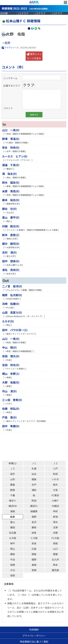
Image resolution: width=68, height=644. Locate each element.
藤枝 (34, 527)
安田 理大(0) (11, 356)
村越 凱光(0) (11, 226)
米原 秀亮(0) (11, 191)
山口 (55, 549)
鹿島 (13, 485)
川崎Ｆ (55, 501)
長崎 (34, 565)
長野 (7, 43)
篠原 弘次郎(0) (12, 295)
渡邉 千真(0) (11, 165)
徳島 (34, 554)
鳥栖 (13, 565)
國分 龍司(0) (11, 244)
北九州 (55, 559)
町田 (34, 501)
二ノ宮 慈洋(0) (12, 286)
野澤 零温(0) (11, 139)
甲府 (55, 511)
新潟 (55, 517)
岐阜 (34, 533)
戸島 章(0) (9, 417)
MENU (65, 4)
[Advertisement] (35, 447)
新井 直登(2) (11, 235)
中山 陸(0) (9, 347)
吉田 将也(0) (11, 365)
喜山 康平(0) (11, 217)
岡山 (13, 549)
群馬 (13, 490)
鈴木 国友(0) (11, 182)
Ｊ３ (13, 468)
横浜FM (13, 506)
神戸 (13, 543)
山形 (13, 479)
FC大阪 (55, 538)
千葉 (13, 495)
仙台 (34, 474)
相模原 (34, 511)
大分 (13, 570)
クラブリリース (10, 48)
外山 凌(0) (9, 391)
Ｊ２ (55, 463)
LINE (36, 29)
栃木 (55, 485)
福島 (34, 479)
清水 (55, 522)
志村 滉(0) (9, 252)
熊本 (55, 565)
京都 (55, 533)
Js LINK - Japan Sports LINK (34, 3)
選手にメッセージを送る (34, 56)
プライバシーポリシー (34, 636)
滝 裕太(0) (9, 174)
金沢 (34, 522)
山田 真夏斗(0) (12, 312)
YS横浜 (55, 506)
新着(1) (13, 463)
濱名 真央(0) (11, 270)
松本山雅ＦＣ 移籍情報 (21, 21)
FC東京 (55, 495)
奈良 (34, 543)
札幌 (34, 468)
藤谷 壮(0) (9, 209)
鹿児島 (55, 570)
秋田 (55, 474)
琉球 (13, 575)
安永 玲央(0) (11, 147)
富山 (13, 522)
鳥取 (55, 543)
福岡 (34, 559)
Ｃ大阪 (34, 538)
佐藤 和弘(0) (11, 409)
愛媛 (55, 554)
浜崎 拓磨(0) (11, 304)
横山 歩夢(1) (11, 374)
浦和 (34, 490)
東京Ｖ (13, 501)
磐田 (13, 527)
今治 (13, 559)
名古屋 (13, 533)
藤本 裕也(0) (11, 200)
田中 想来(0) (11, 261)
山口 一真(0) (11, 130)
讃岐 (13, 554)
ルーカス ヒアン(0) (15, 156)
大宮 (55, 490)
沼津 (55, 527)
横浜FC (34, 506)
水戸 (34, 485)
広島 (34, 549)
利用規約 (34, 629)
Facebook (32, 29)
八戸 (55, 468)
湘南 (13, 511)
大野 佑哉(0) (11, 382)
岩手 (13, 474)
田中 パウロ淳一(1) (15, 330)
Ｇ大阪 (13, 538)
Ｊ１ (34, 463)
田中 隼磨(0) (11, 426)
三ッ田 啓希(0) (12, 400)
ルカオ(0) (8, 321)
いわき (55, 479)
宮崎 (34, 570)
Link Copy (39, 29)
